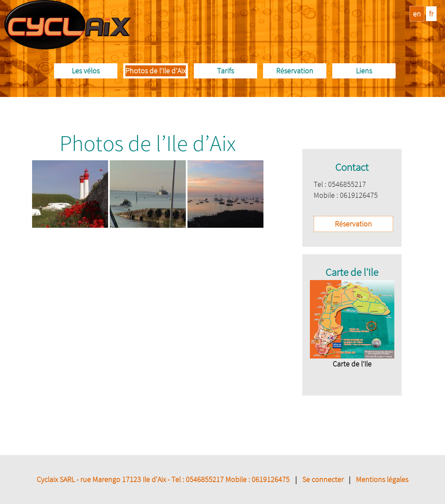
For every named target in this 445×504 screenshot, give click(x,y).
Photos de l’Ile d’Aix (156, 71)
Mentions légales (382, 479)
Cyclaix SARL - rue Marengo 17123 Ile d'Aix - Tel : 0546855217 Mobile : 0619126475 (163, 479)
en (417, 14)
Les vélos (86, 71)
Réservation (295, 71)
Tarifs (225, 71)
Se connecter (323, 479)
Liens (364, 71)
